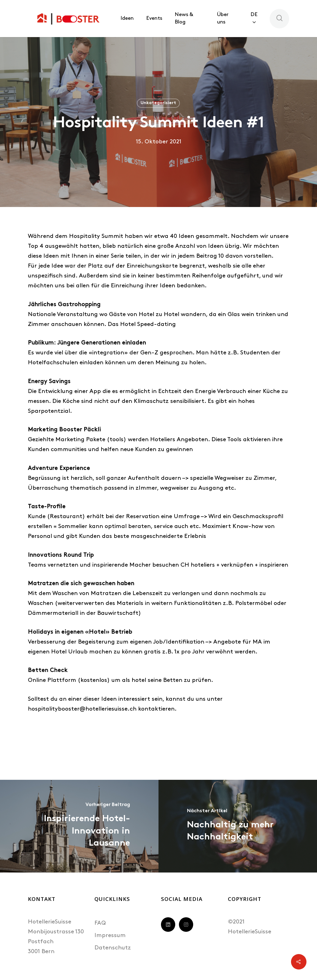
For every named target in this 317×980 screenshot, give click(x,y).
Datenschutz (113, 948)
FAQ (100, 923)
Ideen (127, 18)
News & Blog (184, 18)
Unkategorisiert (158, 103)
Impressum (110, 936)
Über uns (223, 18)
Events (154, 18)
